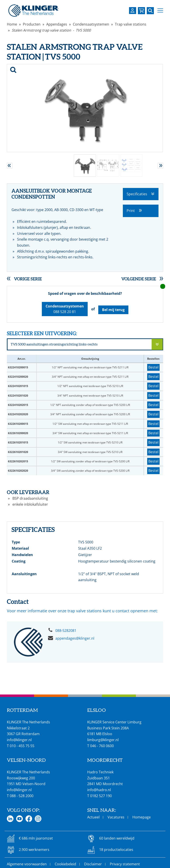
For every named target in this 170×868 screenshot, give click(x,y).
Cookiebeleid (65, 864)
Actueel (93, 817)
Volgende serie (139, 279)
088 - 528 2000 (22, 796)
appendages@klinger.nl (75, 638)
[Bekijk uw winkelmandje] (141, 11)
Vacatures (116, 817)
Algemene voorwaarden (27, 864)
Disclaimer (93, 864)
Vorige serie (28, 279)
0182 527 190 (101, 796)
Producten (32, 24)
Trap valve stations (131, 24)
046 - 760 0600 (102, 746)
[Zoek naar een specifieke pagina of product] (150, 11)
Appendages (57, 24)
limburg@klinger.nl (103, 740)
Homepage (142, 817)
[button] (160, 11)
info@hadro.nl (99, 790)
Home (12, 24)
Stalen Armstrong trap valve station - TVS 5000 (51, 30)
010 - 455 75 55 (22, 746)
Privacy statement (125, 864)
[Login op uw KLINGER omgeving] (133, 11)
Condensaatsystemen (91, 24)
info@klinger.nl (19, 740)
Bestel (153, 367)
